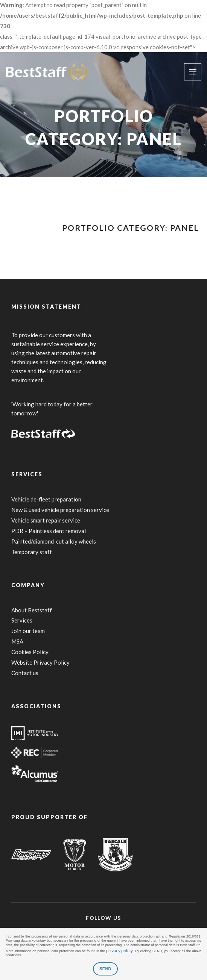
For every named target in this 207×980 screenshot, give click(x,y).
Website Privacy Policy (40, 662)
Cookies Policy (30, 652)
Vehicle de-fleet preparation (46, 499)
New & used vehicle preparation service (60, 510)
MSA (17, 641)
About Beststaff (32, 610)
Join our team (28, 631)
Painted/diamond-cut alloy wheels (54, 541)
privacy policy (120, 950)
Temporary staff (32, 552)
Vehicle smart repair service (46, 520)
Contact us (25, 673)
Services (22, 620)
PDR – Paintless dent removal (49, 531)
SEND (105, 969)
